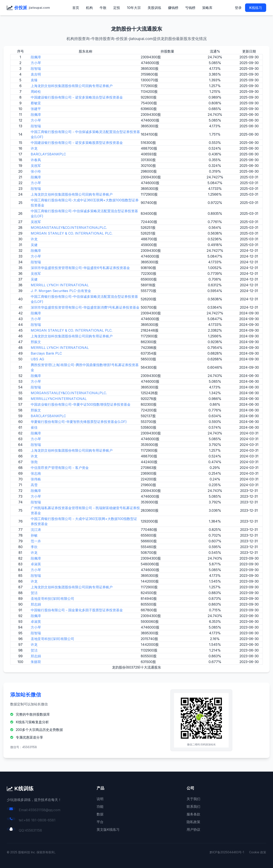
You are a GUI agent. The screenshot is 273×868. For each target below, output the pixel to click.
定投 (117, 8)
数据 (100, 814)
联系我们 (193, 806)
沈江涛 (36, 530)
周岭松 (36, 92)
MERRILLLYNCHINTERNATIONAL (59, 399)
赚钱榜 (173, 8)
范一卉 (36, 541)
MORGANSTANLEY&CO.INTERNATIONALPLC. (69, 228)
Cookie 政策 (258, 852)
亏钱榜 (190, 8)
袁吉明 (36, 74)
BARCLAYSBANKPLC (48, 154)
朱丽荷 (36, 662)
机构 (89, 8)
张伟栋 (36, 479)
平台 (100, 822)
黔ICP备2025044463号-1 (227, 852)
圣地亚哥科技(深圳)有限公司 (52, 599)
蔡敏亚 (36, 103)
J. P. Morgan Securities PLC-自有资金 (61, 291)
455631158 (33, 830)
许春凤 (36, 160)
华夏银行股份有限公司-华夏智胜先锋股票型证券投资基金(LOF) (79, 422)
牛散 (103, 8)
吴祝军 (36, 166)
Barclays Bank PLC (46, 353)
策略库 (207, 8)
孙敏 (34, 535)
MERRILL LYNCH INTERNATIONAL (60, 285)
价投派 (21, 8)
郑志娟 (36, 604)
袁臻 (34, 80)
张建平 (36, 109)
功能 (100, 806)
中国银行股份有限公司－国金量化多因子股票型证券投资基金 (77, 610)
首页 (76, 8)
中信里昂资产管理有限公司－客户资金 (60, 468)
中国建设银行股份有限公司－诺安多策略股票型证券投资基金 (77, 143)
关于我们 (193, 799)
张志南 (36, 473)
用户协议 (193, 829)
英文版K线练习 (108, 829)
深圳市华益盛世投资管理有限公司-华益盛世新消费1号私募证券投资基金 (85, 307)
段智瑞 (36, 69)
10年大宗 (134, 8)
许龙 (34, 148)
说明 (100, 799)
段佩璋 (36, 57)
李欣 (34, 547)
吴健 (34, 245)
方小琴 (36, 63)
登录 (238, 8)
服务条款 (193, 814)
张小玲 (36, 171)
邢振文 (36, 342)
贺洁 (34, 593)
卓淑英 (36, 564)
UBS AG (37, 359)
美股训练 (154, 8)
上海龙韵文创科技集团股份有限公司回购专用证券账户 (72, 86)
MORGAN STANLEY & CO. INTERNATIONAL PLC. (72, 233)
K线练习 (256, 8)
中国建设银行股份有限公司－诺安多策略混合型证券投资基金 (77, 97)
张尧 (34, 462)
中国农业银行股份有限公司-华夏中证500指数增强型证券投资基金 (81, 404)
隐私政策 (193, 822)
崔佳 (34, 427)
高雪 (34, 485)
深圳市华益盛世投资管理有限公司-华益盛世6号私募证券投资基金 (80, 268)
